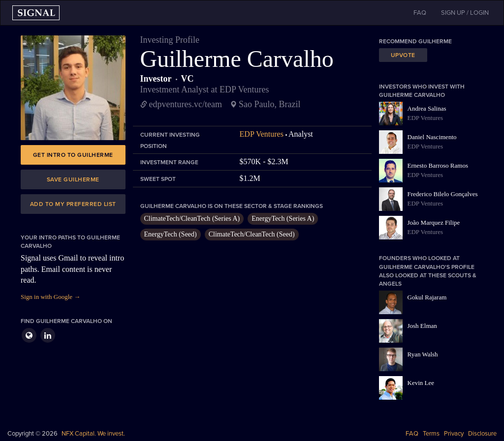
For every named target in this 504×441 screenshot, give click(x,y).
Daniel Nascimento (432, 137)
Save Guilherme (73, 179)
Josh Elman (422, 326)
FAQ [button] (420, 13)
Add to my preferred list (73, 204)
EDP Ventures (262, 134)
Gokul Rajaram (427, 297)
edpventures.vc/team (186, 104)
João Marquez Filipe (434, 222)
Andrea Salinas (427, 108)
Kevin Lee (421, 383)
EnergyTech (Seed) (171, 234)
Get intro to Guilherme (73, 155)
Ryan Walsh (423, 354)
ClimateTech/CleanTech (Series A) (192, 219)
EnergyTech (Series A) (283, 219)
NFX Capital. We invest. (93, 434)
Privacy (454, 434)
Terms (431, 434)
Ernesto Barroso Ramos (438, 165)
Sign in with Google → (50, 297)
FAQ (412, 434)
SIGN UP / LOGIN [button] (465, 13)
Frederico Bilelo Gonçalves (443, 194)
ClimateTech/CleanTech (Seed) (252, 234)
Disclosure (482, 434)
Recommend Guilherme (415, 41)
